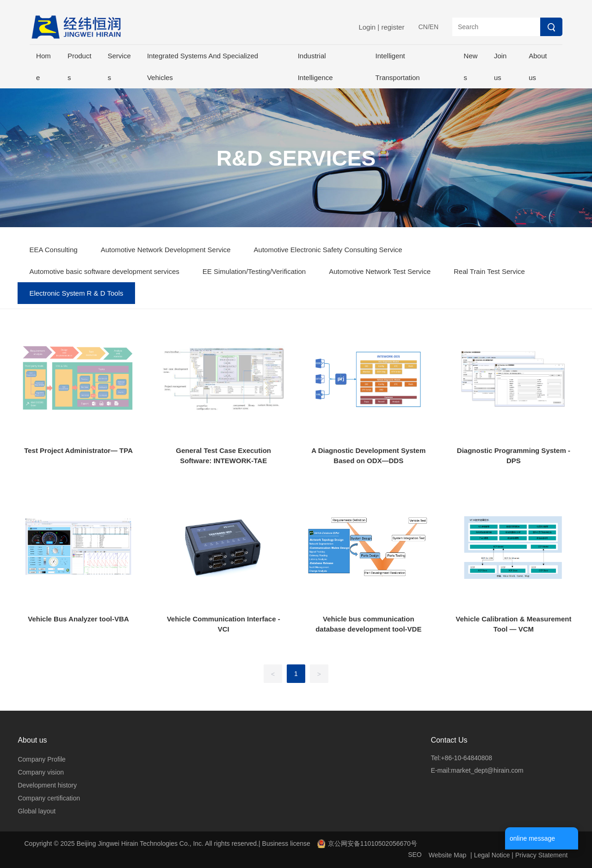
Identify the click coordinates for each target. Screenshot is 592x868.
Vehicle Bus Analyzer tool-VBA (78, 619)
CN (423, 27)
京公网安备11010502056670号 (373, 843)
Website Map (447, 855)
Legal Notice (492, 855)
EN (434, 27)
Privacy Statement (542, 855)
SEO (415, 855)
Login (368, 27)
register (393, 27)
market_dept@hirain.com (487, 770)
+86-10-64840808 (466, 758)
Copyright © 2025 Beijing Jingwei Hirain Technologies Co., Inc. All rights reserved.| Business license (167, 843)
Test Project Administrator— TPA (78, 450)
